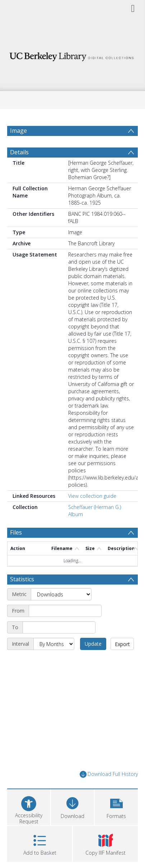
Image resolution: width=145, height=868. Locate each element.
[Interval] (54, 644)
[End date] (59, 627)
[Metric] (61, 594)
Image (18, 131)
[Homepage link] (72, 55)
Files (16, 532)
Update (93, 644)
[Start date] (65, 611)
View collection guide (92, 496)
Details (19, 152)
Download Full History (109, 774)
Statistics (22, 579)
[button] (116, 806)
